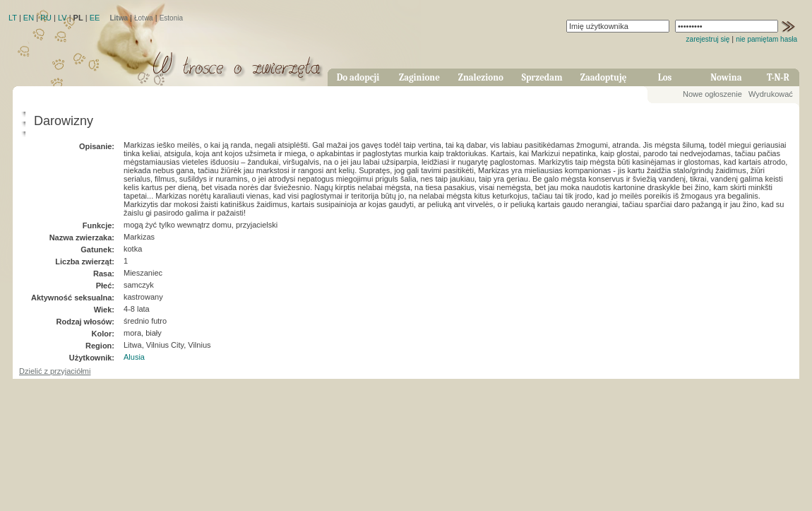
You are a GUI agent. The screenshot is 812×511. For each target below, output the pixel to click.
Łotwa (144, 18)
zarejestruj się (708, 39)
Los (665, 77)
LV (62, 18)
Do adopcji (358, 77)
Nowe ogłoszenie (712, 94)
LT (13, 18)
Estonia (171, 18)
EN (29, 18)
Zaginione (419, 77)
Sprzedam (542, 77)
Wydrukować (771, 94)
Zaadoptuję (604, 77)
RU (46, 18)
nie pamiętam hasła (766, 39)
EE (95, 18)
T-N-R (778, 77)
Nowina (726, 77)
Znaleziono (481, 77)
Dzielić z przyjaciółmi (55, 371)
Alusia (134, 357)
